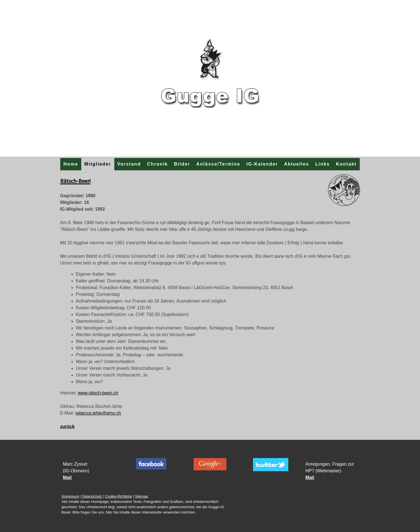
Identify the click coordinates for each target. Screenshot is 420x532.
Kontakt (346, 164)
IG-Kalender (262, 164)
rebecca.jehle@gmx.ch (98, 413)
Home (71, 164)
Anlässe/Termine (218, 164)
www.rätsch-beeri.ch (98, 393)
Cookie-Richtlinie (119, 496)
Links (322, 164)
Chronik (157, 164)
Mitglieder (98, 164)
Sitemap (141, 496)
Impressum (70, 496)
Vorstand (129, 164)
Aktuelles (297, 164)
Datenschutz (92, 496)
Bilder (182, 164)
